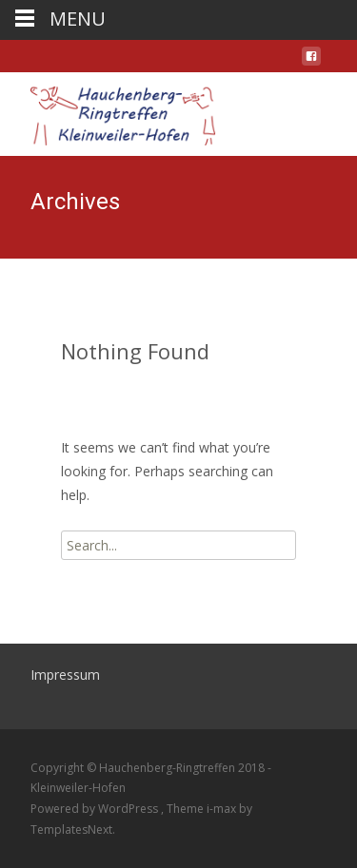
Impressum (65, 675)
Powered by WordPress (96, 809)
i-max (223, 809)
